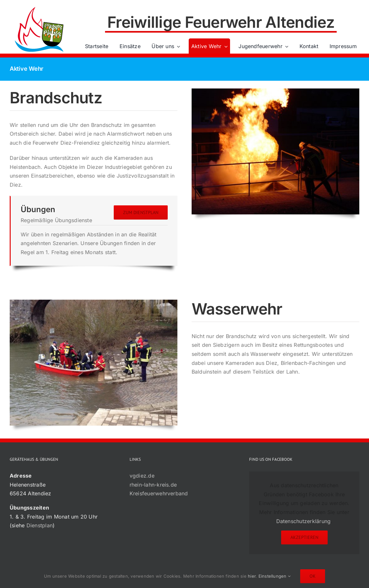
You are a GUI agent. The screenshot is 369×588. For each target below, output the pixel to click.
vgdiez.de (142, 476)
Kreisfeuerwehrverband (159, 493)
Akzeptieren (304, 537)
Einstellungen (275, 576)
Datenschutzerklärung (304, 521)
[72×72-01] (39, 8)
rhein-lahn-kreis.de (153, 485)
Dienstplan (40, 525)
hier (252, 576)
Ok (313, 576)
